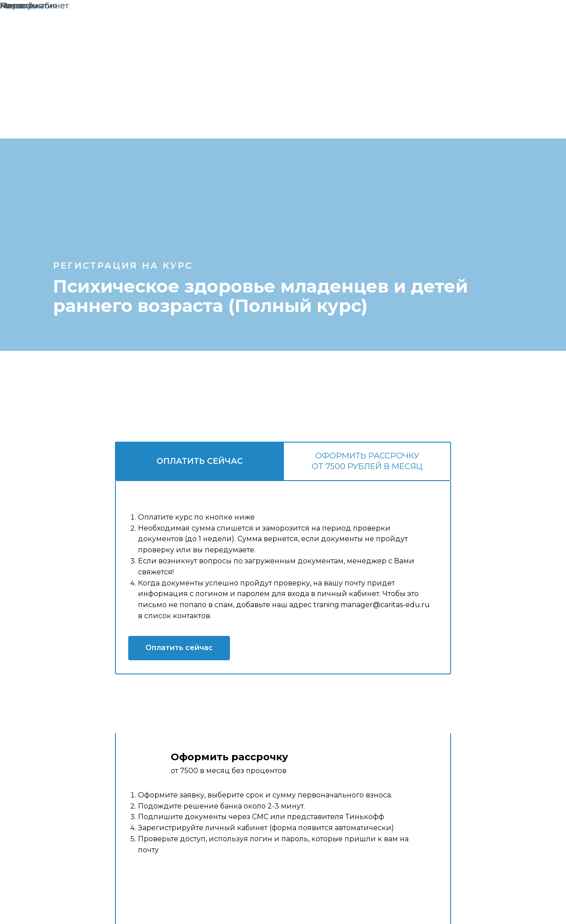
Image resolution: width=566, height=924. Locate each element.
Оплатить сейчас (179, 648)
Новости (17, 6)
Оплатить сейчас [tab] (200, 461)
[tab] (367, 461)
